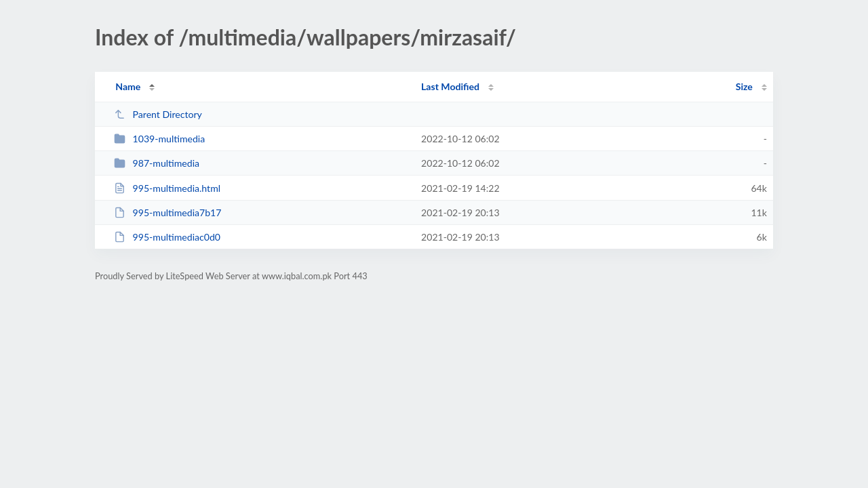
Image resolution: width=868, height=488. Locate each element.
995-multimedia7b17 (167, 212)
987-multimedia (157, 163)
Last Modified (450, 86)
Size (744, 86)
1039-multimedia (159, 139)
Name (128, 86)
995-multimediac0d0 (167, 237)
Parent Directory (158, 114)
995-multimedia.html (167, 188)
